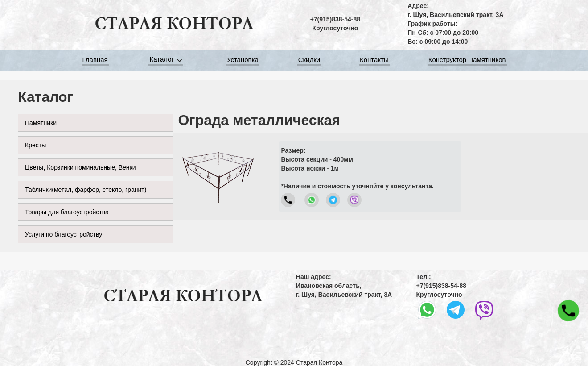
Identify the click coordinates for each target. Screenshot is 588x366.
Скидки (309, 61)
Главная (95, 61)
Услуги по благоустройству (64, 234)
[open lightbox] (218, 176)
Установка (243, 61)
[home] (174, 24)
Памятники (41, 123)
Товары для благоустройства (67, 212)
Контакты (374, 61)
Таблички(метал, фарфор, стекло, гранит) (86, 190)
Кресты (35, 145)
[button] (167, 60)
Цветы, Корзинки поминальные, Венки (80, 167)
